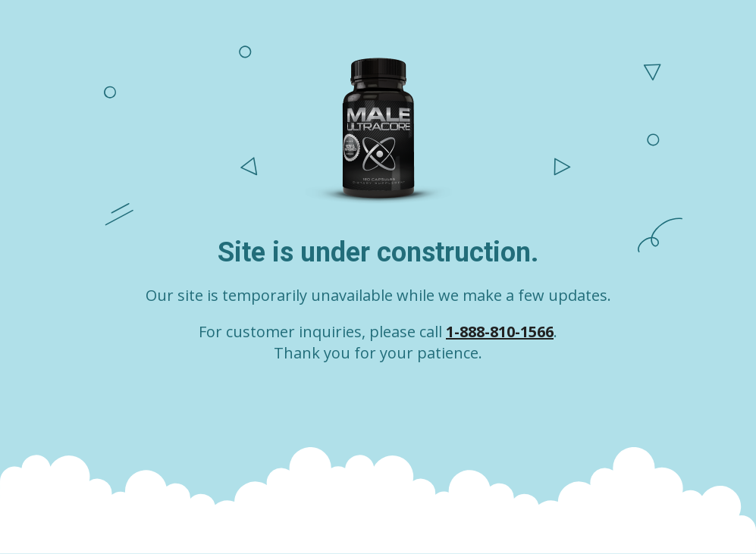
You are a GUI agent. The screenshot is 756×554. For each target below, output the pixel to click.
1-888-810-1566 (500, 332)
